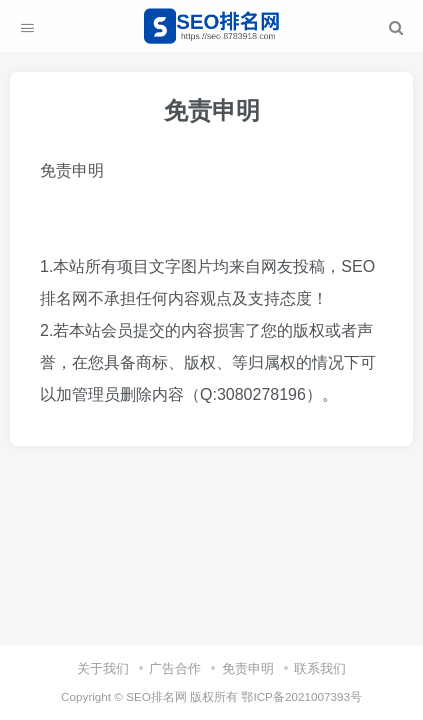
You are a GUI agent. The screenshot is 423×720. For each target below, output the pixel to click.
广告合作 (175, 668)
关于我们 (103, 668)
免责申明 (248, 668)
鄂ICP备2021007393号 (301, 696)
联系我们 (320, 668)
